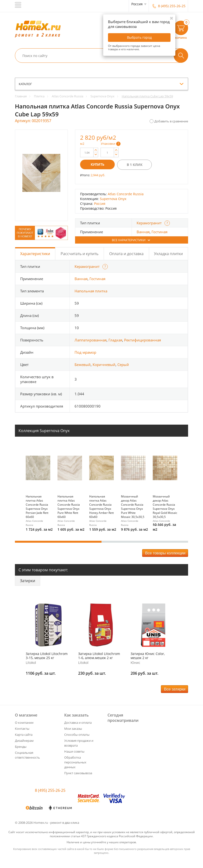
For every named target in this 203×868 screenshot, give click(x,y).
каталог (25, 84)
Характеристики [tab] (35, 254)
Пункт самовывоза (78, 773)
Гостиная (159, 232)
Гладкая (115, 340)
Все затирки (175, 689)
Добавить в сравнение (171, 121)
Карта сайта (24, 735)
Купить (98, 164)
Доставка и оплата (78, 723)
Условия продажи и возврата (79, 743)
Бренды (21, 747)
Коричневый (104, 365)
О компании (24, 723)
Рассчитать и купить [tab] (79, 254)
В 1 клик (135, 165)
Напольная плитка (91, 291)
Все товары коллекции (165, 553)
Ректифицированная (143, 340)
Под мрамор (85, 352)
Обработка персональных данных (75, 762)
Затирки (28, 581)
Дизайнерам (24, 741)
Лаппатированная (91, 340)
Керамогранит (149, 223)
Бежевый (83, 365)
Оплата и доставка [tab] (126, 254)
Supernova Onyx (113, 199)
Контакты (22, 729)
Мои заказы (73, 729)
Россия (100, 204)
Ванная (143, 232)
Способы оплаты (77, 735)
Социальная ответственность (27, 755)
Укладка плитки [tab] (168, 254)
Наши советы (74, 751)
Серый (123, 365)
